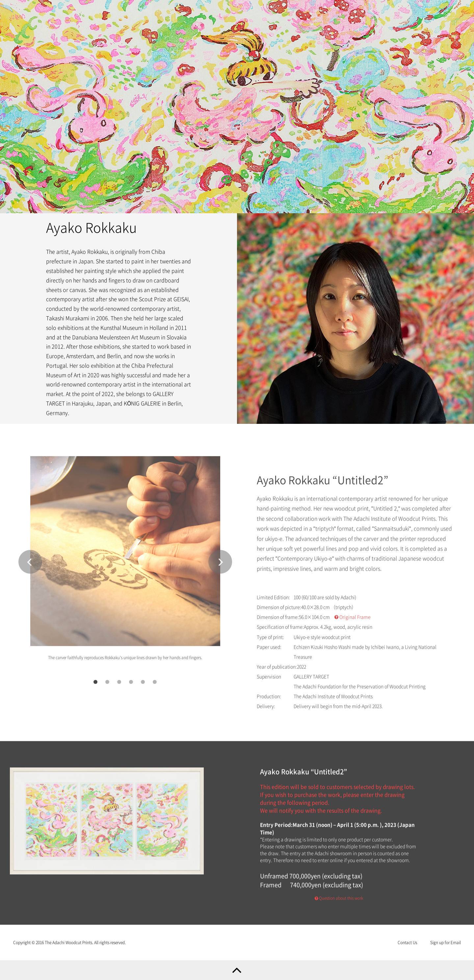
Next (220, 564)
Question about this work (339, 901)
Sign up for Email (446, 942)
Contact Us (407, 942)
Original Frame (353, 620)
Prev (30, 564)
